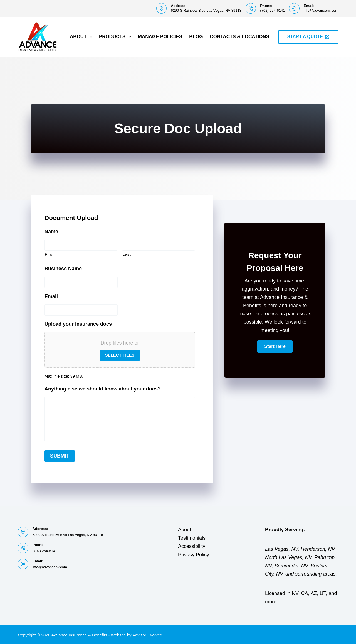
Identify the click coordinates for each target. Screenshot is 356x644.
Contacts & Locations (239, 37)
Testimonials (192, 537)
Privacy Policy (194, 554)
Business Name (63, 269)
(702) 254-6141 (272, 10)
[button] (275, 346)
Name (51, 232)
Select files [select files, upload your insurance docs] (120, 355)
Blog (196, 37)
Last (127, 254)
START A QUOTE (308, 37)
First (49, 254)
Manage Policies (160, 37)
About (82, 37)
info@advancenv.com (321, 10)
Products (116, 37)
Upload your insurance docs (78, 324)
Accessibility (192, 545)
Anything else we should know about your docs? (103, 389)
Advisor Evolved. (148, 634)
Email (51, 296)
